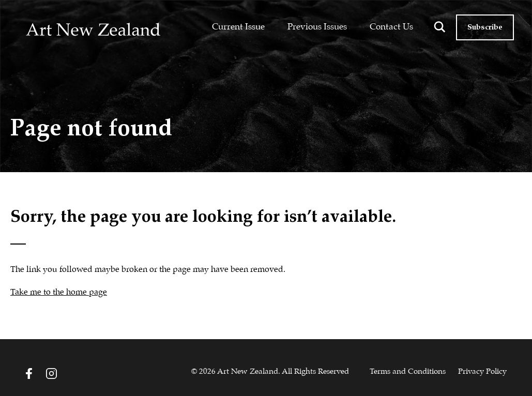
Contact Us (391, 27)
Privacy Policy (482, 372)
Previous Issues (317, 27)
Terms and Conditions (408, 372)
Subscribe (485, 27)
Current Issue (238, 27)
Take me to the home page (59, 292)
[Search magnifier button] (439, 27)
